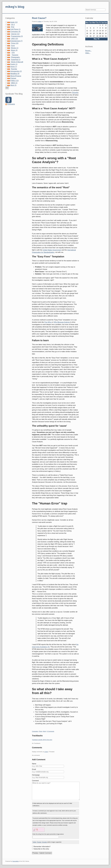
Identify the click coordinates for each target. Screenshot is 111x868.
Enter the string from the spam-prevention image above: (48, 834)
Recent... (88, 51)
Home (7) (14, 67)
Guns (13, 46)
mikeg (40, 21)
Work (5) (13, 85)
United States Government (52, 250)
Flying (41, 731)
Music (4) (14, 50)
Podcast (13, 78)
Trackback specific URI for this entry (42, 740)
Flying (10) (15, 43)
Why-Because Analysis (62, 322)
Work (44, 731)
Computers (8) (15, 32)
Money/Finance (16, 76)
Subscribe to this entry (41, 849)
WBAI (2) (14, 83)
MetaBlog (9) (15, 74)
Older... (88, 53)
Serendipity (16, 861)
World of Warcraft (17, 62)
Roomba (14, 69)
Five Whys (48, 322)
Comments (11, 104)
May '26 (97, 39)
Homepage (36, 775)
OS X (13, 25)
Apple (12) (14, 22)
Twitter (34, 842)
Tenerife (75, 93)
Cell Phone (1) (15, 29)
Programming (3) (17, 36)
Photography (15, 57)
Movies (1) (15, 48)
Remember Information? (42, 847)
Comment (35, 781)
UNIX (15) (14, 39)
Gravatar (44, 842)
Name (34, 764)
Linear (46, 752)
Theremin (15, 55)
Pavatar (39, 842)
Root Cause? (39, 18)
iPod (13, 27)
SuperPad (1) (16, 60)
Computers (35, 731)
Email (34, 769)
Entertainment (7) (16, 41)
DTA (13, 53)
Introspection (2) (16, 71)
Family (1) (14, 64)
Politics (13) (15, 81)
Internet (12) (15, 34)
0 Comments (51, 731)
